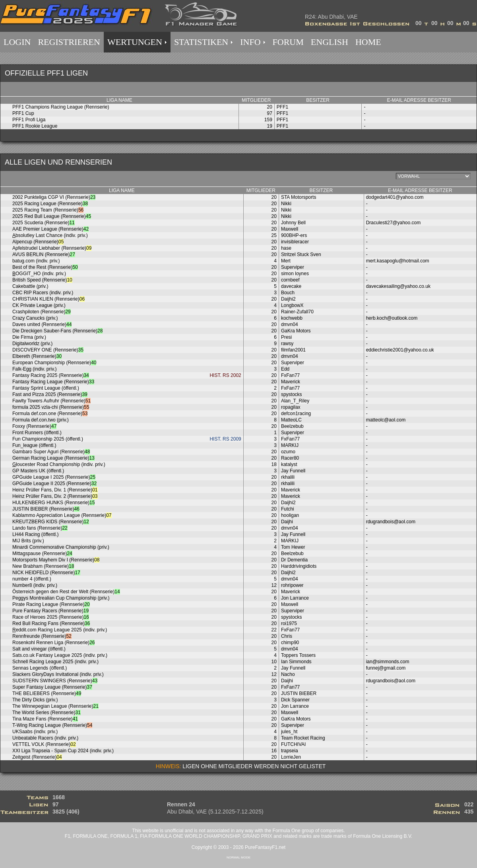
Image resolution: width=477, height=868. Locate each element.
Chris (287, 636)
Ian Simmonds (296, 662)
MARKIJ (290, 445)
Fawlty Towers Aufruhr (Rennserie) (51, 401)
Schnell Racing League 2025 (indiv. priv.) (55, 662)
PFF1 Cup (23, 113)
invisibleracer (295, 242)
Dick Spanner (295, 700)
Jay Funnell (293, 471)
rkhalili (288, 477)
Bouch (288, 293)
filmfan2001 (293, 350)
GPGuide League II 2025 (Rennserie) (54, 484)
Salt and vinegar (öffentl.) (39, 649)
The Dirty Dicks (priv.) (35, 700)
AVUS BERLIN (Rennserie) (44, 254)
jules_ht (289, 732)
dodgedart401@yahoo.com (395, 197)
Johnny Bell (293, 223)
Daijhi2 (288, 299)
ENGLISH (330, 42)
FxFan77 (290, 375)
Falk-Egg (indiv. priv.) (35, 369)
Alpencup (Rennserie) (38, 242)
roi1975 (289, 623)
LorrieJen (291, 757)
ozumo (288, 452)
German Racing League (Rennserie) (53, 458)
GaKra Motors (296, 331)
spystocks (292, 394)
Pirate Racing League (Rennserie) (51, 604)
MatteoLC (291, 420)
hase (286, 248)
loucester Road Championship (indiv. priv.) (59, 464)
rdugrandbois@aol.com (391, 522)
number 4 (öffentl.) (32, 579)
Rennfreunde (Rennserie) (42, 636)
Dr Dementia (294, 560)
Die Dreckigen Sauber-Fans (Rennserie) (57, 331)
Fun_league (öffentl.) (34, 445)
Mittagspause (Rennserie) (42, 553)
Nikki (286, 204)
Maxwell (290, 229)
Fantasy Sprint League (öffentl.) (46, 388)
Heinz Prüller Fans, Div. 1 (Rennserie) (55, 490)
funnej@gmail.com (386, 668)
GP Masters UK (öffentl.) (38, 471)
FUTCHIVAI (293, 744)
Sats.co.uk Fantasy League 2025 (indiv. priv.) (60, 655)
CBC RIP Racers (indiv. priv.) (43, 293)
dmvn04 (290, 324)
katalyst (289, 464)
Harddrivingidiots (299, 566)
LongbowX (292, 305)
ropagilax (291, 407)
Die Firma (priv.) (29, 337)
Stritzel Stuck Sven (301, 254)
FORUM (288, 42)
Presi (286, 337)
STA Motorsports (299, 197)
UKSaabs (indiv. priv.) (35, 732)
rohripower (292, 585)
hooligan (290, 515)
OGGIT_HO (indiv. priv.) (39, 274)
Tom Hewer (293, 547)
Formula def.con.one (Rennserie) (50, 414)
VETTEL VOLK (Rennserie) (44, 744)
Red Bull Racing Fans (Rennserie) (51, 623)
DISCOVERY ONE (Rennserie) (48, 350)
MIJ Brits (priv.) (28, 541)
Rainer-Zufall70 (297, 312)
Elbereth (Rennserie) (37, 356)
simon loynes (295, 274)
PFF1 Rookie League (35, 126)
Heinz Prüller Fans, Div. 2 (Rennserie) (55, 496)
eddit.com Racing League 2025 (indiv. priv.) (60, 630)
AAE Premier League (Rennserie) (50, 229)
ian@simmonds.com (388, 662)
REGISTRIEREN (69, 42)
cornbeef (290, 280)
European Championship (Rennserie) (54, 363)
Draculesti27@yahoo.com (394, 223)
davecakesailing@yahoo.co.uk (398, 286)
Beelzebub (292, 426)
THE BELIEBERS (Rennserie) (47, 693)
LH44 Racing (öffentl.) (36, 534)
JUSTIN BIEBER (299, 693)
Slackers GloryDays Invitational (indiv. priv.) (58, 674)
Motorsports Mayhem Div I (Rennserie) (56, 560)
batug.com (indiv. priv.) (36, 261)
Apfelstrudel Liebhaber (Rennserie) (52, 248)
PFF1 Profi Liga (29, 120)
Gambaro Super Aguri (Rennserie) (51, 452)
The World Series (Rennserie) (47, 713)
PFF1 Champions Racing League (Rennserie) (61, 107)
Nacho (288, 674)
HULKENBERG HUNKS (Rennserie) (53, 503)
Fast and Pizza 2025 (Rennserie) (50, 394)
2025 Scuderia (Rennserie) (44, 223)
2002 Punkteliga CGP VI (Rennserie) (54, 197)
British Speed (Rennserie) (42, 280)
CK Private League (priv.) (39, 305)
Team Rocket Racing (303, 738)
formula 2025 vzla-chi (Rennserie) (51, 407)
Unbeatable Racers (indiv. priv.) (45, 738)
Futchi (288, 509)
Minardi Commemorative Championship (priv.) (61, 547)
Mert (286, 261)
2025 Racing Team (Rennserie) (48, 210)
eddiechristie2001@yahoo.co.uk (400, 350)
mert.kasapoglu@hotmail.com (398, 261)
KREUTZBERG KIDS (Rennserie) (51, 522)
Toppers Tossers (298, 655)
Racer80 (290, 458)
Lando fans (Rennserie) (40, 528)
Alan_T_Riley (295, 401)
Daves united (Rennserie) (42, 324)
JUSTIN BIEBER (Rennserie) (46, 509)
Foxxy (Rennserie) (34, 426)
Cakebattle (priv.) (30, 286)
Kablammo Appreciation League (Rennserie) (62, 515)
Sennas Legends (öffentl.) (40, 668)
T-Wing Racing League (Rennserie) (52, 725)
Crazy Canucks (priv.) (35, 318)
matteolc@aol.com (386, 420)
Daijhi (287, 522)
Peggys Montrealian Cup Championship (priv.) (61, 598)
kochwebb (292, 318)
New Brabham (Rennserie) (43, 566)
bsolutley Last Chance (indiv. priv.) (50, 235)
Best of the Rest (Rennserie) (45, 267)
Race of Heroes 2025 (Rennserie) (51, 617)
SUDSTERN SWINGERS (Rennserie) (55, 681)
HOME (368, 42)
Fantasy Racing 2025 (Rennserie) (51, 375)
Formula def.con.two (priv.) (41, 420)
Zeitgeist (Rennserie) (37, 757)
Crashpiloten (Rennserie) (42, 312)
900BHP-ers (294, 235)
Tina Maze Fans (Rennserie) (45, 719)
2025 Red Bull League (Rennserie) (52, 216)
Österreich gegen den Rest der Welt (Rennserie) (66, 592)
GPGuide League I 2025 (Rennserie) (54, 477)
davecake (291, 286)
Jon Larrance (295, 598)
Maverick (291, 382)
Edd (285, 369)
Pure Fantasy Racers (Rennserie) (50, 611)
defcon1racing (296, 414)
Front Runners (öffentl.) (37, 433)
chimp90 (290, 643)
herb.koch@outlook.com (392, 318)
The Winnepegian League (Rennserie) (55, 706)
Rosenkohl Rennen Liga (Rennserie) (53, 643)
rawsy (287, 344)
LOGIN (17, 42)
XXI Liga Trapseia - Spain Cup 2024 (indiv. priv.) (63, 751)
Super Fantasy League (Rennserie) (52, 687)
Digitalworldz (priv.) (32, 344)
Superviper (293, 267)
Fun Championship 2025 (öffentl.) (48, 439)
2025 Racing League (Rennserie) (50, 204)
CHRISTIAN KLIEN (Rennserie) (48, 299)
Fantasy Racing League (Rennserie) (53, 382)
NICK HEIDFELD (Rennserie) (46, 573)
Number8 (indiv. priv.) (35, 585)
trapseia (290, 751)
